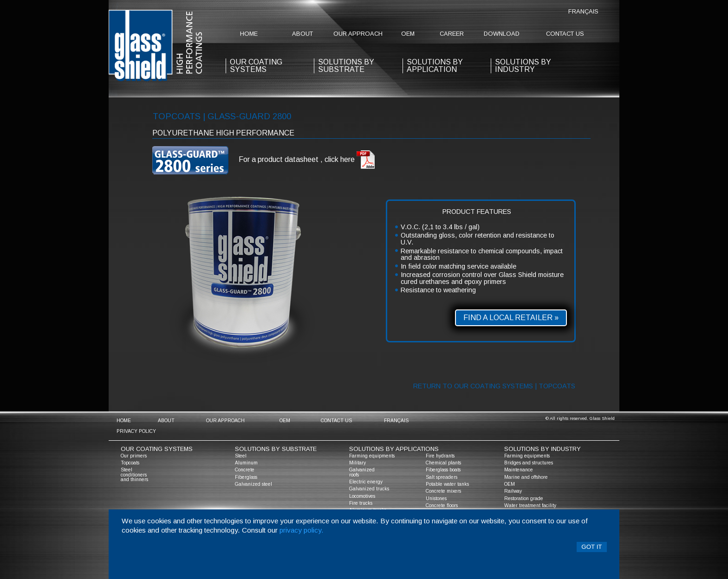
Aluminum (246, 463)
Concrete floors (442, 505)
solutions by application (435, 66)
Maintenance (519, 470)
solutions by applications (394, 449)
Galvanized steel (253, 484)
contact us (565, 34)
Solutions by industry (523, 66)
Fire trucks (361, 503)
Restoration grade (524, 499)
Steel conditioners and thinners (134, 474)
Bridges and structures (529, 463)
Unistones (436, 499)
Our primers (134, 456)
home (249, 34)
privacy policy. (302, 530)
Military (357, 463)
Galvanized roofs (362, 472)
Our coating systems (157, 449)
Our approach (358, 34)
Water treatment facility (530, 505)
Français (583, 11)
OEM (408, 34)
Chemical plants (443, 463)
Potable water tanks (447, 484)
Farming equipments (372, 456)
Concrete (245, 470)
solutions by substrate (346, 66)
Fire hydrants (440, 456)
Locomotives (362, 496)
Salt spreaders (442, 477)
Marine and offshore (526, 477)
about (302, 34)
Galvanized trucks (369, 489)
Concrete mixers (443, 491)
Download (502, 34)
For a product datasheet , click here (307, 160)
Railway (513, 491)
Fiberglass (246, 477)
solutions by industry (543, 449)
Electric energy (366, 482)
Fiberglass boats (443, 470)
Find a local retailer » (511, 318)
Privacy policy (136, 431)
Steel (241, 456)
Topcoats (130, 463)
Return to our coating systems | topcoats (494, 386)
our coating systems (256, 66)
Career (452, 34)
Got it (591, 547)
